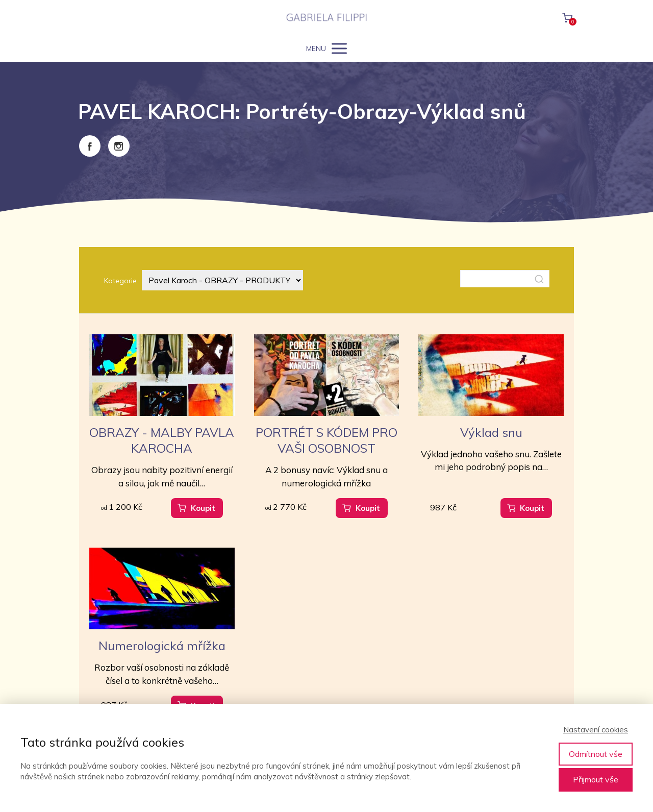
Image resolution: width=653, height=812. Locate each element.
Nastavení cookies (596, 730)
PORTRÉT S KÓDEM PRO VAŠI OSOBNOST (326, 440)
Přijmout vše (596, 779)
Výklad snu (491, 432)
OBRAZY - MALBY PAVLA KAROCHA (162, 440)
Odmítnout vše (596, 754)
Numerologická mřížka (162, 646)
